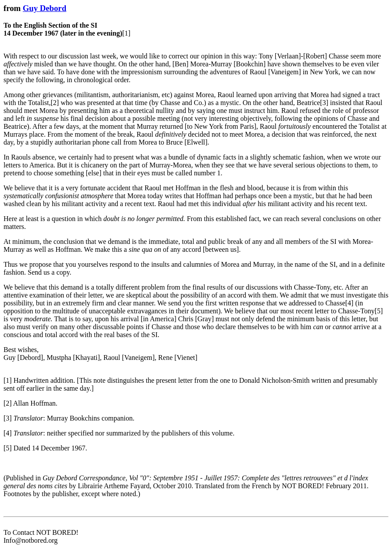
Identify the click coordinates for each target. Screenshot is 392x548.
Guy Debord (45, 8)
